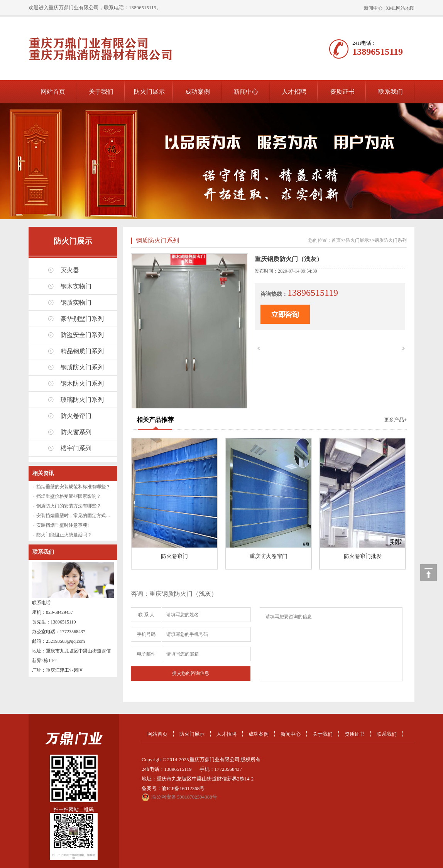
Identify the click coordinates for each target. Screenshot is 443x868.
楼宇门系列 (76, 448)
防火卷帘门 (76, 416)
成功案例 (198, 92)
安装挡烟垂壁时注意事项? (63, 525)
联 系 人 (146, 615)
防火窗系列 (76, 432)
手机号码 (146, 634)
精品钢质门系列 (82, 351)
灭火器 (70, 270)
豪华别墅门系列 (82, 319)
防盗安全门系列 (82, 335)
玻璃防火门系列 (82, 400)
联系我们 (391, 92)
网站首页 (53, 92)
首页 (336, 240)
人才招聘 (294, 92)
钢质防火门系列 (82, 367)
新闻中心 (373, 8)
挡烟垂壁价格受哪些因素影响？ (69, 496)
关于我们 (101, 92)
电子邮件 (146, 654)
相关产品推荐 (155, 420)
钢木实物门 (76, 286)
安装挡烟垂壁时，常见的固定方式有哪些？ (80, 516)
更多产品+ (395, 420)
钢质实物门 (76, 303)
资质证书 (342, 92)
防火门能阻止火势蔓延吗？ (64, 535)
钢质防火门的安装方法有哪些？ (69, 506)
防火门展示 (149, 92)
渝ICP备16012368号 (183, 788)
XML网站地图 (400, 8)
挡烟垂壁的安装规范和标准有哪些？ (73, 487)
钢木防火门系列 (82, 383)
